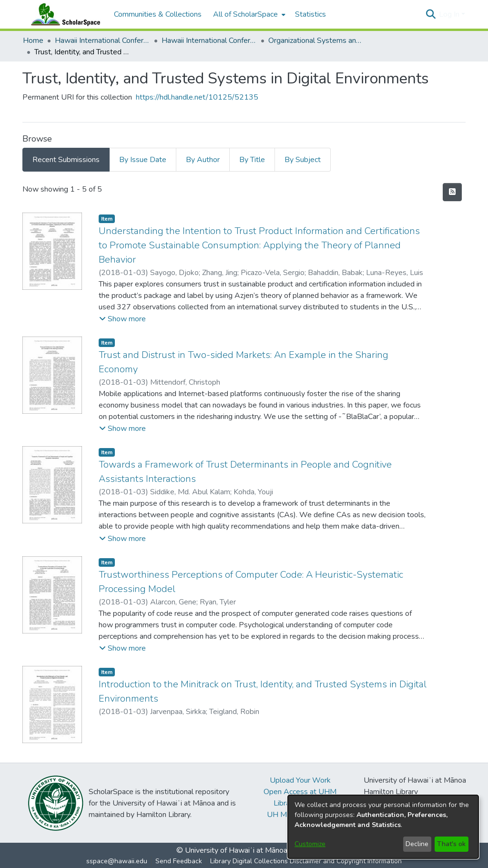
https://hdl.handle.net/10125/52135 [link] (197, 97)
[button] (431, 14)
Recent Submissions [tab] (66, 160)
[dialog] (383, 827)
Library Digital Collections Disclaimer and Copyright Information (306, 861)
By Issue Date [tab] (143, 160)
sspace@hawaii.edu (117, 861)
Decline (417, 844)
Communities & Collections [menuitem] (158, 14)
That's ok (451, 844)
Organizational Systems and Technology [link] (316, 41)
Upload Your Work (300, 780)
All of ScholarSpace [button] (245, 14)
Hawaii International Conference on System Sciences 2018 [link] (209, 41)
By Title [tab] (252, 160)
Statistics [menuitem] (310, 14)
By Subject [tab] (303, 160)
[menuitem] (248, 14)
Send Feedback (179, 861)
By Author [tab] (203, 160)
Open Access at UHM (300, 792)
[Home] (63, 14)
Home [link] (33, 41)
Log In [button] (450, 14)
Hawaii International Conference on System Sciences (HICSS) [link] (102, 41)
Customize (310, 844)
